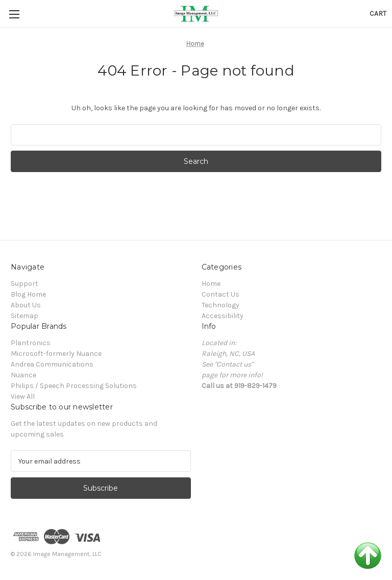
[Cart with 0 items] (378, 14)
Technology (220, 305)
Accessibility (223, 316)
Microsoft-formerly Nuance (56, 354)
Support (24, 284)
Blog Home (28, 294)
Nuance (23, 375)
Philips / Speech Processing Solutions (74, 386)
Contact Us (220, 294)
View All (23, 396)
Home (211, 284)
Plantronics (31, 343)
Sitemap (24, 316)
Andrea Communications (52, 364)
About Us (26, 305)
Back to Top (368, 556)
